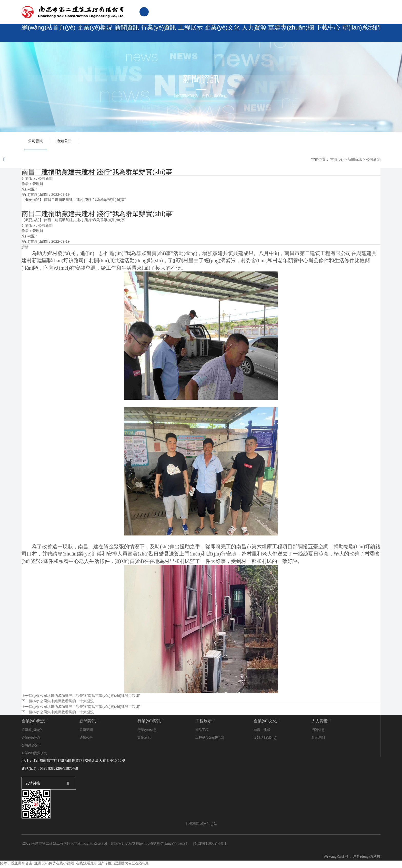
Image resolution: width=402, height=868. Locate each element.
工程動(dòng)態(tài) (210, 740)
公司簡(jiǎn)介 (32, 732)
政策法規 (144, 740)
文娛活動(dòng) (265, 740)
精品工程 (202, 732)
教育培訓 (318, 740)
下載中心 (327, 33)
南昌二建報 (262, 732)
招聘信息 (318, 732)
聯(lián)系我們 (362, 33)
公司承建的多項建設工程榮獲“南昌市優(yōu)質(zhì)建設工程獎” (90, 698)
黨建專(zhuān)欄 (291, 33)
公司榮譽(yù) (31, 748)
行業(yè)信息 (147, 732)
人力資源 (254, 33)
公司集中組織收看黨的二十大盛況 (67, 703)
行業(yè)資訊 (155, 33)
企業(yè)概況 (89, 33)
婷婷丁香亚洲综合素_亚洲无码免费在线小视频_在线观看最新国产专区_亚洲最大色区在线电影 (75, 865)
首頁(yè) (337, 161)
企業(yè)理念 (31, 740)
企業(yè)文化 (221, 33)
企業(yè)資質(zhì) (34, 755)
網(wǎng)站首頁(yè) (46, 33)
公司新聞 (37, 142)
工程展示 (188, 33)
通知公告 (68, 142)
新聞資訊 (122, 33)
